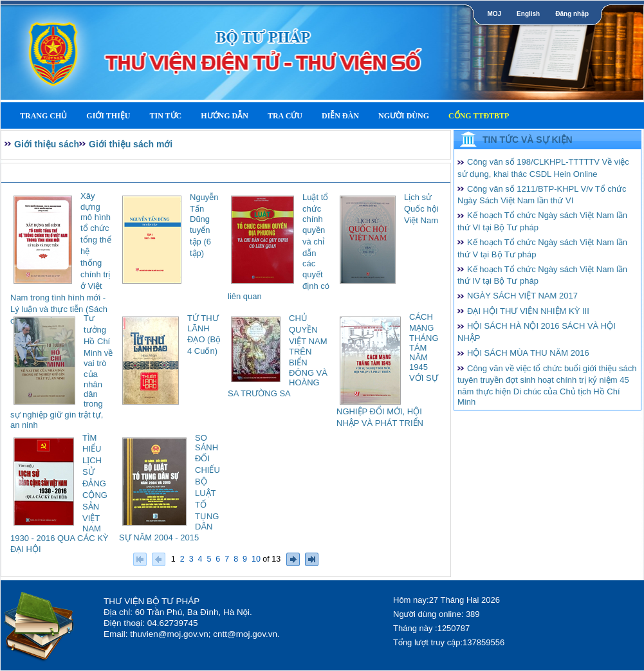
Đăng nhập (572, 14)
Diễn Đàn (340, 116)
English (528, 14)
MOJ (494, 14)
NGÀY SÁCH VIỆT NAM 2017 (522, 296)
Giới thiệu (108, 116)
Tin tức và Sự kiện (528, 140)
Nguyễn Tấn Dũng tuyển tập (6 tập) (204, 225)
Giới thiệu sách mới (131, 144)
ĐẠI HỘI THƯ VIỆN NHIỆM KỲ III (528, 311)
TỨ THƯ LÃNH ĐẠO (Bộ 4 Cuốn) (204, 335)
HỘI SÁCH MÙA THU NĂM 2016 (528, 353)
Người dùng (404, 116)
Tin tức (165, 116)
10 (256, 559)
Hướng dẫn (225, 116)
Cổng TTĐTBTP (479, 116)
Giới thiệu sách (47, 144)
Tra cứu (285, 116)
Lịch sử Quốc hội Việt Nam (421, 209)
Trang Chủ (43, 116)
